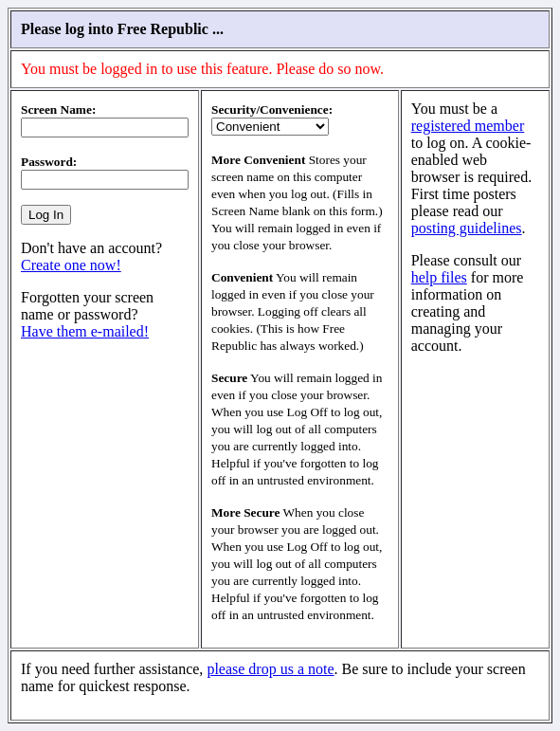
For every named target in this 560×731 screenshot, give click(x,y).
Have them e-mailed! (85, 331)
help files (439, 277)
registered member (468, 126)
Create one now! (71, 265)
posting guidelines (467, 228)
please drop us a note (270, 669)
